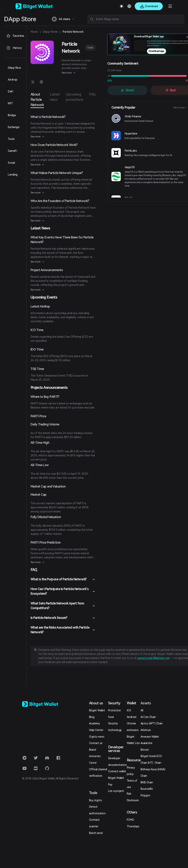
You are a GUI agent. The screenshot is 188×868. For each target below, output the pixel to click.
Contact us (96, 743)
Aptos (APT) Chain (152, 723)
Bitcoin (145, 750)
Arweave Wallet (150, 737)
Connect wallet (117, 771)
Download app (157, 51)
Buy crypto (96, 800)
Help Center (96, 730)
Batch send (96, 833)
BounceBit (147, 789)
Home (34, 32)
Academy (94, 723)
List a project (116, 791)
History (14, 48)
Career (93, 763)
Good (127, 90)
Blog (92, 717)
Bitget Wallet (97, 710)
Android (132, 717)
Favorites (15, 36)
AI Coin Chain (148, 717)
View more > (180, 108)
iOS (129, 710)
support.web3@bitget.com (153, 658)
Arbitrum (146, 730)
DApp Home (50, 32)
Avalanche (146, 743)
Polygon (145, 795)
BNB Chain (147, 782)
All (142, 710)
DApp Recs (14, 68)
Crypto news (97, 737)
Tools (90, 48)
